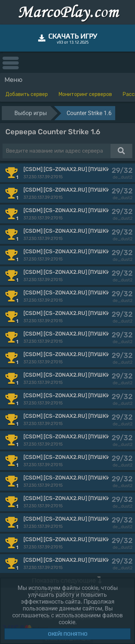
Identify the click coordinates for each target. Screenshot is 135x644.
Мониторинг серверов (85, 94)
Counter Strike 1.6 (89, 113)
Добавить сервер (27, 94)
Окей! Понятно (68, 634)
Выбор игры (31, 113)
